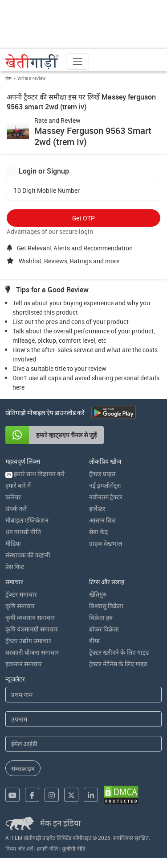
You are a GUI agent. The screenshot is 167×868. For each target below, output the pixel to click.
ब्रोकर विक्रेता (104, 629)
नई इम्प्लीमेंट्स (105, 485)
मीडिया (13, 543)
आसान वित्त (102, 520)
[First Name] (83, 695)
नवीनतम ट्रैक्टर (106, 497)
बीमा (94, 641)
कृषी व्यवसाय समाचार (30, 617)
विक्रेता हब (101, 617)
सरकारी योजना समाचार (32, 652)
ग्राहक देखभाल (106, 543)
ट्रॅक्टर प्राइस (102, 474)
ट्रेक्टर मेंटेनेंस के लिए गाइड (118, 664)
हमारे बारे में (18, 485)
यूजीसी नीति (74, 848)
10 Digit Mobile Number (47, 191)
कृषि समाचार (20, 606)
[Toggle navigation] (77, 62)
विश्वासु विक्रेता (106, 606)
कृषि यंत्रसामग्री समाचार (32, 629)
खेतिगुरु (98, 594)
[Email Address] (83, 744)
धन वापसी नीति (23, 532)
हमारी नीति (47, 848)
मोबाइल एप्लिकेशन (27, 520)
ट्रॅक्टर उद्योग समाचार (28, 641)
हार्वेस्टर (97, 509)
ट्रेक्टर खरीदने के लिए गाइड (119, 652)
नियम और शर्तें (19, 848)
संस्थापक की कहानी (28, 555)
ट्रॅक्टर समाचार (21, 594)
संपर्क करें (16, 509)
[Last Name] (83, 719)
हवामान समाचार (24, 664)
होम (8, 78)
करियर (13, 497)
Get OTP (83, 218)
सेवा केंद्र (98, 532)
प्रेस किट (15, 567)
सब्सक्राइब (23, 768)
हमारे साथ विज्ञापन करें (35, 474)
